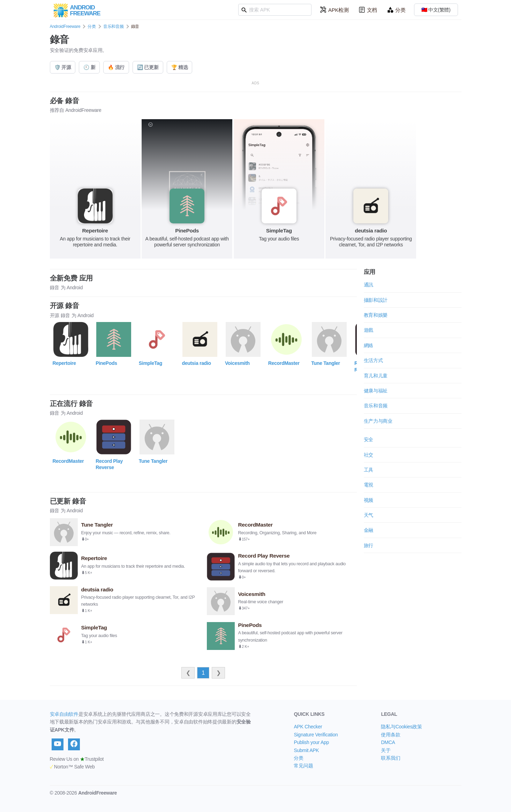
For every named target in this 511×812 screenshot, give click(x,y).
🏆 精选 (180, 67)
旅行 (369, 545)
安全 (369, 439)
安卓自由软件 (64, 714)
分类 (396, 10)
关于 (386, 750)
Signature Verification (316, 735)
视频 (369, 500)
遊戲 (369, 330)
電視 (369, 485)
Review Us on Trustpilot (77, 759)
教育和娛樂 (376, 315)
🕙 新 (89, 67)
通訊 (369, 285)
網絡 (369, 345)
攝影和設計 (376, 300)
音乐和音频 (114, 26)
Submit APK (306, 750)
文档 (368, 10)
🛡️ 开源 (63, 67)
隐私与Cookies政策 (401, 727)
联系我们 (390, 758)
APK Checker (308, 727)
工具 (369, 470)
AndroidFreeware (65, 26)
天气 (369, 515)
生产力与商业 (378, 421)
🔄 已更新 (148, 67)
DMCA (388, 742)
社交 (369, 455)
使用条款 (390, 735)
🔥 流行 (116, 67)
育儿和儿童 (376, 376)
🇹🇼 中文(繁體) (436, 10)
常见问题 (303, 766)
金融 (369, 530)
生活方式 (373, 360)
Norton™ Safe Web (72, 767)
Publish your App (311, 742)
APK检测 (334, 10)
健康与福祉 (376, 391)
